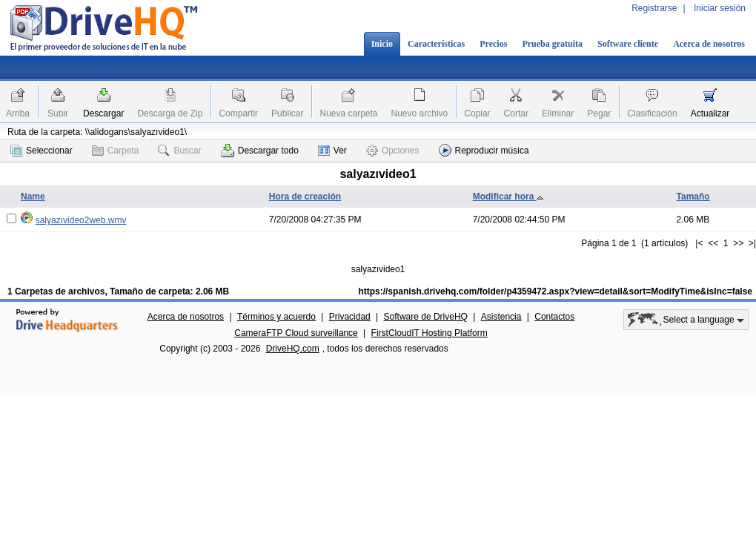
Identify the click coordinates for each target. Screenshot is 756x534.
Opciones (393, 151)
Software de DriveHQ (426, 317)
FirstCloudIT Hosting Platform (430, 333)
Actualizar (710, 113)
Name (33, 197)
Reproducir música (484, 150)
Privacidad (350, 317)
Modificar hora (508, 197)
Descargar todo (260, 151)
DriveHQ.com (293, 349)
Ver (332, 151)
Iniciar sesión (720, 8)
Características (436, 44)
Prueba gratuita (552, 44)
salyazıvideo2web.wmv (81, 220)
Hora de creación (305, 197)
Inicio (382, 44)
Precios (493, 44)
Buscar (179, 151)
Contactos (554, 317)
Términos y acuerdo (276, 317)
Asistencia (501, 317)
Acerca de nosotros (709, 44)
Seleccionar (42, 151)
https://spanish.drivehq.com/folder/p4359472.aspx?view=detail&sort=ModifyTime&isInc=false (555, 291)
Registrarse (654, 8)
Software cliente (628, 44)
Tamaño (693, 197)
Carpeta (116, 151)
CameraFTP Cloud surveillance (296, 333)
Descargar (103, 113)
